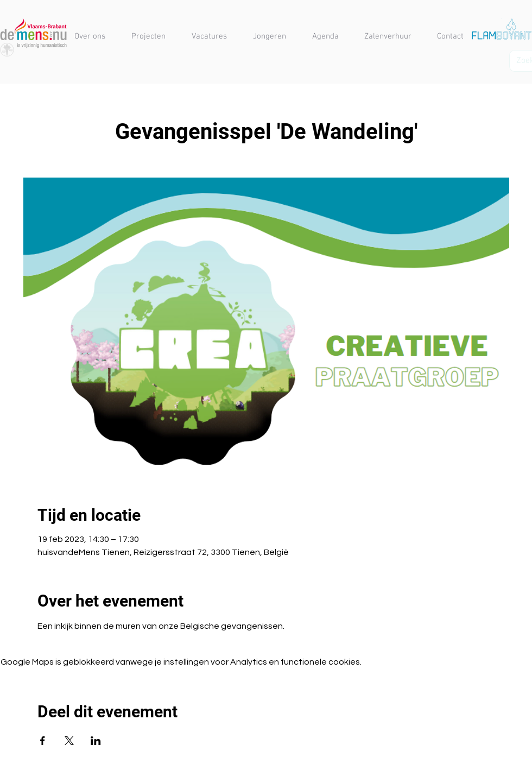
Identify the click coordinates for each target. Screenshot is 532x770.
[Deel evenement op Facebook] (43, 741)
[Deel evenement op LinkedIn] (96, 741)
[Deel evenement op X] (69, 741)
